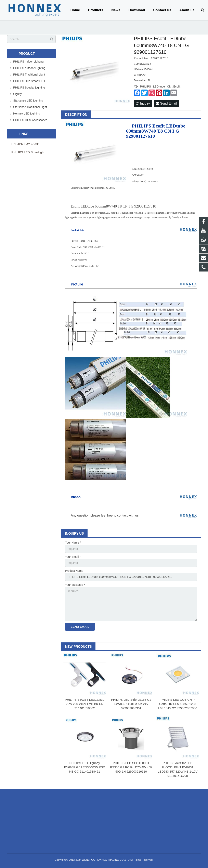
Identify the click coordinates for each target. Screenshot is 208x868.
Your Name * (73, 543)
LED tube (159, 86)
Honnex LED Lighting (27, 113)
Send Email (166, 103)
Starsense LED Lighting (28, 101)
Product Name (74, 571)
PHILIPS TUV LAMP (25, 144)
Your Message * (75, 585)
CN (169, 86)
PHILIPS (145, 86)
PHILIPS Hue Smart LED (29, 81)
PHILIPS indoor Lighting (28, 62)
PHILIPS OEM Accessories (30, 120)
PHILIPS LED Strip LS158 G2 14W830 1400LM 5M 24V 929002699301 (131, 704)
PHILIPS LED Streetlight (28, 152)
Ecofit (177, 86)
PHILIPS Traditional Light (29, 75)
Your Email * (73, 557)
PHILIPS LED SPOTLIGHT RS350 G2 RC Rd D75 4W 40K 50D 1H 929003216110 (131, 767)
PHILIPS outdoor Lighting (29, 68)
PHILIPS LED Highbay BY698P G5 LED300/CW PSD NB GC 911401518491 (85, 767)
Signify (17, 94)
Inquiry (143, 103)
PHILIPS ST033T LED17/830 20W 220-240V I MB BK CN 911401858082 (85, 704)
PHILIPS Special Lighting (29, 88)
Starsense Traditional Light (30, 107)
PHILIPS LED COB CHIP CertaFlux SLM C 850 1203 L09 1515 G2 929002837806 (178, 704)
